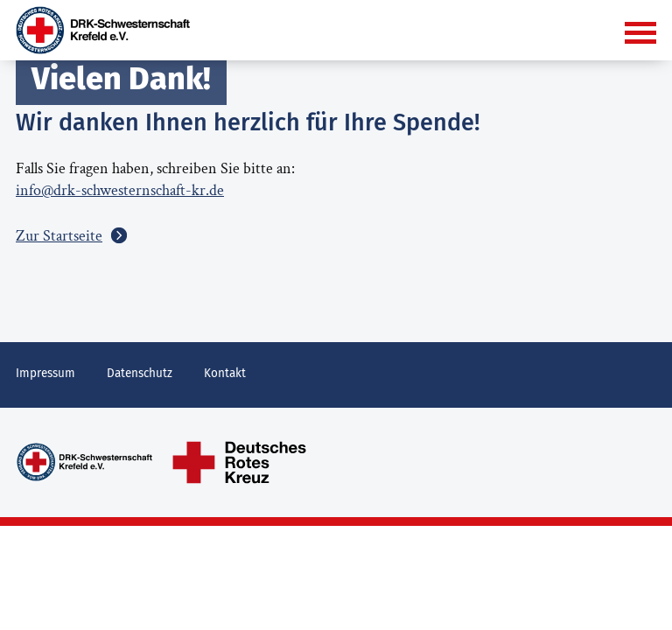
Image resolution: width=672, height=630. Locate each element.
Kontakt (225, 373)
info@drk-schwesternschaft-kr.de (120, 190)
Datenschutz (140, 373)
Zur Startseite (59, 236)
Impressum (45, 373)
